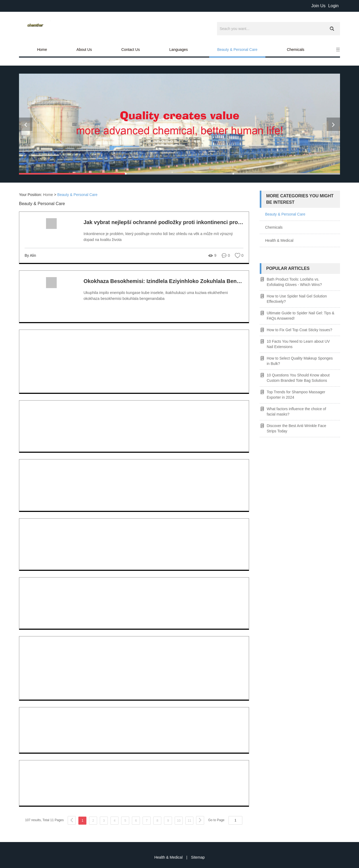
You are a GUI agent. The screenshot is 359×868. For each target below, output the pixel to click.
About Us (84, 50)
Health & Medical (279, 240)
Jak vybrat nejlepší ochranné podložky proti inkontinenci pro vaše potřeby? (180, 222)
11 (190, 821)
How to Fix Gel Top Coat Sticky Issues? (299, 330)
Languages (179, 50)
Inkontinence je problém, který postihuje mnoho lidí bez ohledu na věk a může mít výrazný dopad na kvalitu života (158, 237)
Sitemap (198, 857)
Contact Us (130, 50)
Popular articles (288, 268)
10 (179, 821)
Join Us (318, 6)
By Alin (30, 255)
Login (333, 6)
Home (42, 50)
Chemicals (295, 50)
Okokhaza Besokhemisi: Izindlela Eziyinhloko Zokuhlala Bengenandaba (174, 281)
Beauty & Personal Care (237, 50)
